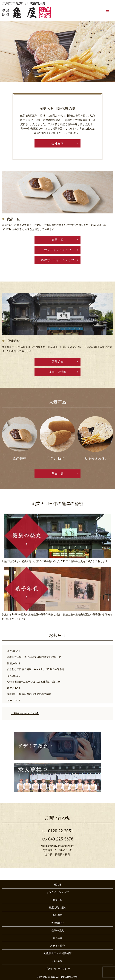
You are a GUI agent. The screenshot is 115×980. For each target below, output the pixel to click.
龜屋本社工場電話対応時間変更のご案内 (29, 694)
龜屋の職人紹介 (57, 907)
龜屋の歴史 (57, 930)
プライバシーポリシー (57, 968)
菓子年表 (57, 938)
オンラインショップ (58, 250)
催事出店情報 (57, 372)
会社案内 (57, 143)
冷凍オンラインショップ (58, 260)
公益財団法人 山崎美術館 (57, 953)
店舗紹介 (57, 362)
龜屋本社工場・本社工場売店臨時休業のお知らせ (34, 657)
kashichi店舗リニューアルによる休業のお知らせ (34, 682)
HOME (57, 885)
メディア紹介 (57, 946)
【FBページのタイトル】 (25, 713)
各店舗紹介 (57, 923)
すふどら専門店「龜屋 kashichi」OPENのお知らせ (36, 669)
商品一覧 (57, 240)
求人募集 (57, 961)
